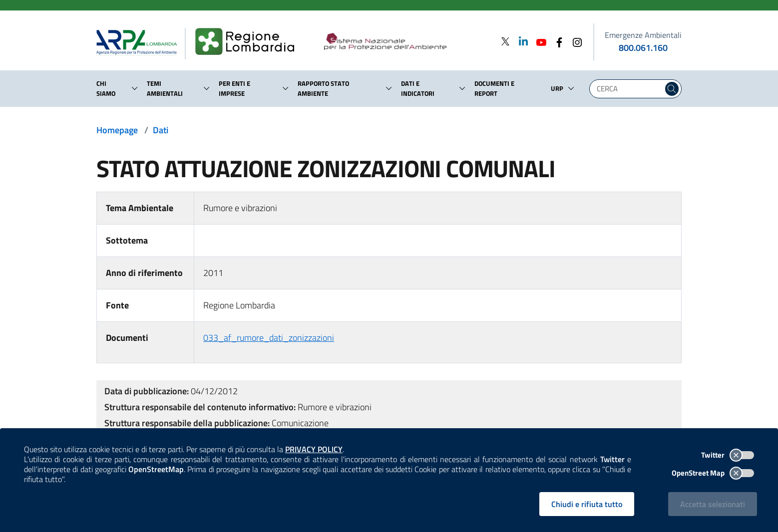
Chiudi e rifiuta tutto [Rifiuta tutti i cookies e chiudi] (587, 504)
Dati (161, 130)
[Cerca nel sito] (672, 89)
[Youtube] (538, 41)
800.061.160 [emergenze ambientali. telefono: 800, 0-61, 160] (643, 48)
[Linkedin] (520, 41)
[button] (135, 88)
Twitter (728, 455)
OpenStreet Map (713, 473)
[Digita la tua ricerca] (629, 89)
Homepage (117, 130)
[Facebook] (556, 41)
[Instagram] (574, 41)
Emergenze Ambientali (643, 35)
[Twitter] (505, 41)
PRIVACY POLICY (314, 449)
